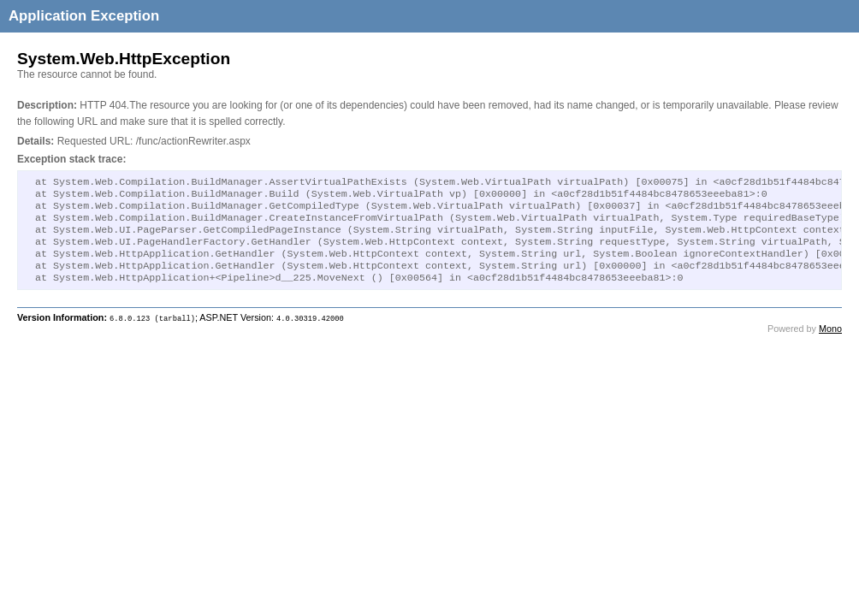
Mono (830, 344)
